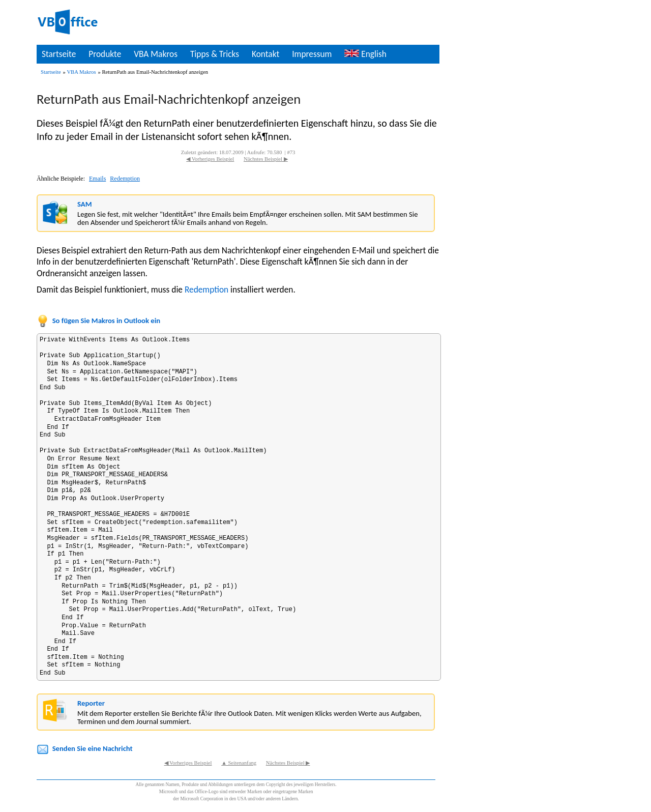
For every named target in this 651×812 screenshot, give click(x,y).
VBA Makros (156, 54)
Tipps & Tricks (215, 54)
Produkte (105, 54)
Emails (97, 179)
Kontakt (265, 54)
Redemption (125, 179)
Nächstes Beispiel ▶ (266, 159)
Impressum (312, 54)
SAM (84, 204)
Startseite (59, 54)
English (365, 54)
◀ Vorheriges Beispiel (210, 159)
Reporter (91, 703)
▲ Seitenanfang (239, 763)
